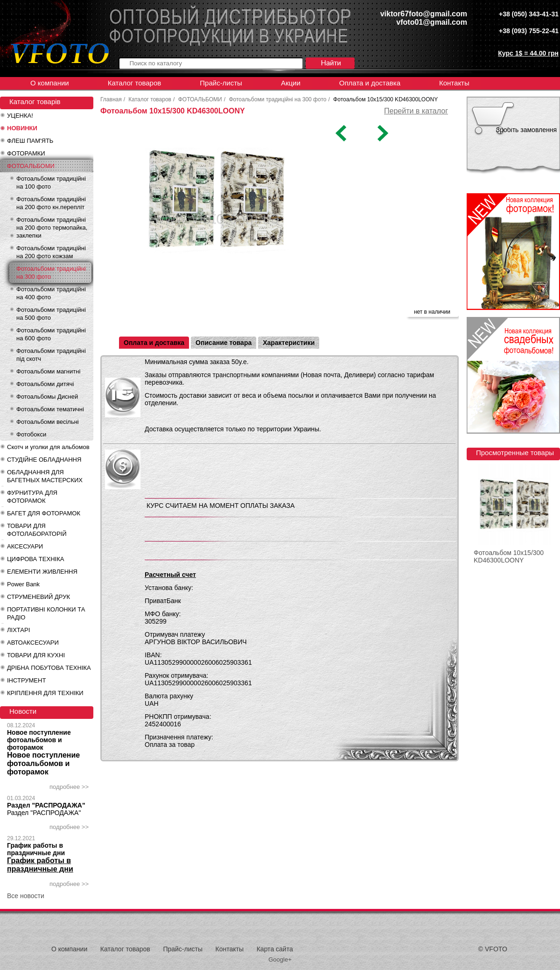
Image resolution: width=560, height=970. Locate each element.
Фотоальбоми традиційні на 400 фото (51, 293)
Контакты (454, 83)
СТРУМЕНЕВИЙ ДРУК (38, 597)
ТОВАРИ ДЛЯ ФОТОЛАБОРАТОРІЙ (37, 530)
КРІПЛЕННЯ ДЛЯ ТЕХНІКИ (45, 693)
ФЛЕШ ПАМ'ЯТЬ (30, 141)
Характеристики (289, 343)
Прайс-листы (221, 83)
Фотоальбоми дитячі (45, 384)
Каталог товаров (135, 83)
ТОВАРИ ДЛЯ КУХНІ (36, 655)
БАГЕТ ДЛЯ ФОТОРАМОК (44, 513)
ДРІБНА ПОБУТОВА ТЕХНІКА (49, 668)
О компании (50, 83)
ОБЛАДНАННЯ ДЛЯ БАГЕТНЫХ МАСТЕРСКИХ (45, 476)
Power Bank (23, 584)
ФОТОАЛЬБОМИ (31, 166)
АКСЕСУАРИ (25, 546)
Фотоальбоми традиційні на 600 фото (51, 334)
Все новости (26, 896)
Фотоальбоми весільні (48, 422)
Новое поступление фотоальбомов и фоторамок (39, 740)
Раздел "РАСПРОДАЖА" (46, 805)
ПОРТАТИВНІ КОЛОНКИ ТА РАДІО (46, 613)
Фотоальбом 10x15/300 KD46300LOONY (509, 556)
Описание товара (224, 343)
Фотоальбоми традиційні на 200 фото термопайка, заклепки (52, 228)
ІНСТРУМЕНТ (26, 680)
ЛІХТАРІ (18, 630)
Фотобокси (31, 434)
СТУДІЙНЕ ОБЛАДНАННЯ (44, 460)
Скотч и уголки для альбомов (48, 447)
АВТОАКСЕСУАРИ (33, 643)
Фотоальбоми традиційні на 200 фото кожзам (51, 252)
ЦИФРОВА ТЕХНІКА (35, 559)
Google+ (280, 959)
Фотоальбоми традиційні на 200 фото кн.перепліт (51, 203)
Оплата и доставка (370, 83)
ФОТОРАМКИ (26, 153)
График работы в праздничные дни (36, 849)
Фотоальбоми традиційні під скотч (51, 355)
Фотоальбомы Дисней (47, 397)
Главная (111, 99)
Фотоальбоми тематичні (50, 409)
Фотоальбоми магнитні (48, 371)
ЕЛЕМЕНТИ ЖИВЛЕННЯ (42, 572)
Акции (291, 83)
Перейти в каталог (416, 111)
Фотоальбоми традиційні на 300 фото (51, 273)
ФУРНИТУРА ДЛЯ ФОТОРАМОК (32, 497)
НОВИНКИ (22, 128)
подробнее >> (69, 787)
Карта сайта (275, 949)
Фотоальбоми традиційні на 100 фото (51, 183)
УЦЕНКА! (20, 116)
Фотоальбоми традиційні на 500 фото (51, 314)
